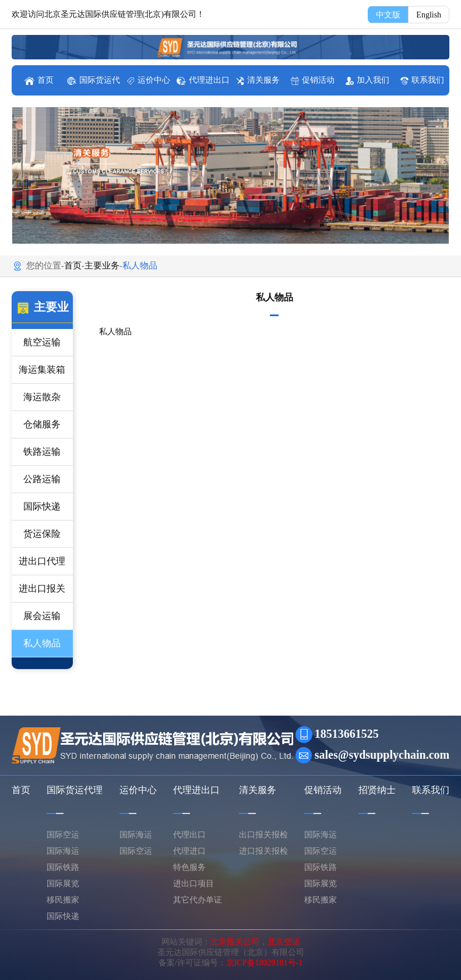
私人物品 (42, 643)
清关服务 (258, 80)
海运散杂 (42, 397)
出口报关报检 (263, 835)
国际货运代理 (75, 790)
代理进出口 (203, 80)
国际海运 (63, 851)
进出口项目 (193, 884)
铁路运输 (42, 452)
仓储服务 (42, 424)
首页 (39, 80)
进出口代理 (42, 561)
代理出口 (189, 835)
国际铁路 (63, 867)
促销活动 (313, 80)
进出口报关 (42, 588)
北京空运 (284, 942)
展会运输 (42, 616)
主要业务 (102, 266)
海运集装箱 (42, 369)
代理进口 (189, 851)
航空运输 (42, 342)
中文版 (388, 15)
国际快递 (42, 506)
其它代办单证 (198, 900)
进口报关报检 (263, 851)
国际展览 (63, 884)
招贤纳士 (377, 790)
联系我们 (422, 80)
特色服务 (189, 867)
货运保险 (42, 534)
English (429, 15)
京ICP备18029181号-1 (264, 963)
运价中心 (148, 80)
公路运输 (42, 479)
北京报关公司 (235, 942)
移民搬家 (63, 900)
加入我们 (367, 80)
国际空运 (63, 835)
